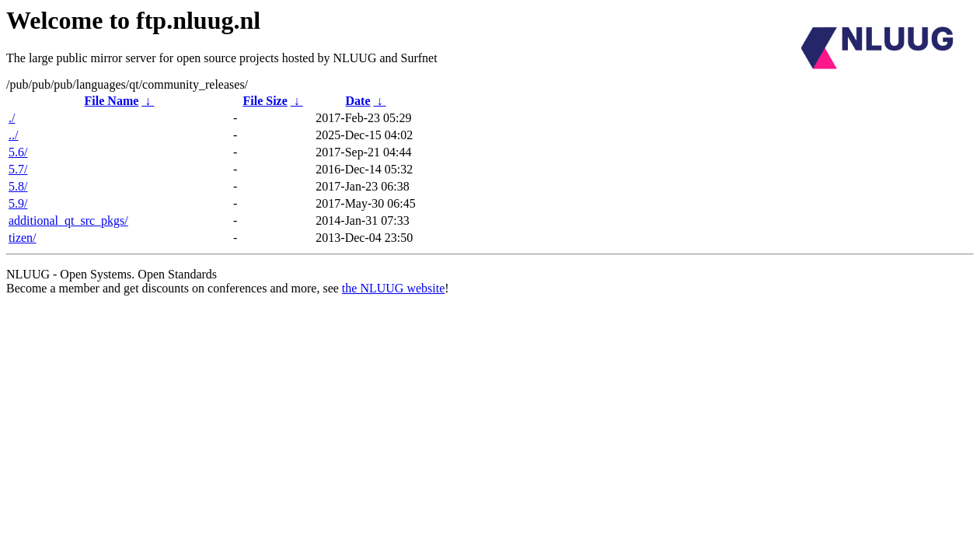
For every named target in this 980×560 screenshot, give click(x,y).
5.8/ (18, 186)
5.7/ (18, 169)
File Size (265, 101)
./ (12, 118)
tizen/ (23, 238)
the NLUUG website (393, 288)
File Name (112, 101)
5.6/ (18, 152)
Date (358, 101)
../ (13, 135)
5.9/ (18, 203)
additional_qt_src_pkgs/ (68, 220)
